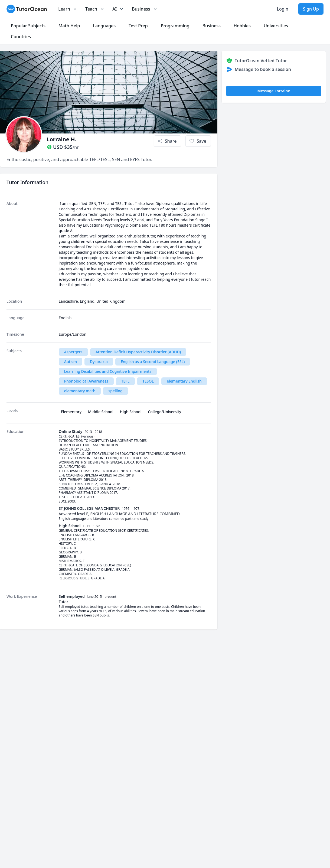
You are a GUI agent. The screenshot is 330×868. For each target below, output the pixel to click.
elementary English (184, 381)
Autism (71, 362)
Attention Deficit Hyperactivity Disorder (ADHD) (138, 352)
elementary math (80, 391)
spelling (115, 391)
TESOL (148, 381)
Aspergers (73, 352)
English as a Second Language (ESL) (153, 362)
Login (282, 9)
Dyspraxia (99, 362)
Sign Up (311, 9)
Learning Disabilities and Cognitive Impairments (108, 371)
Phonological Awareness (86, 381)
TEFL (125, 381)
